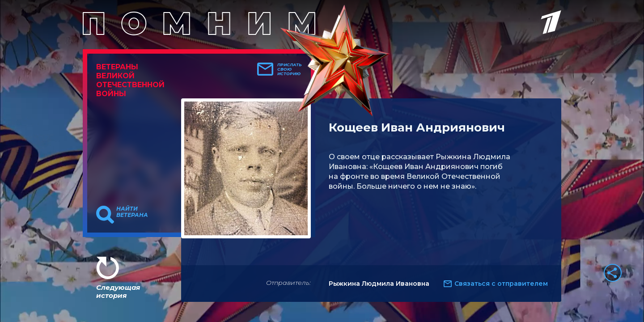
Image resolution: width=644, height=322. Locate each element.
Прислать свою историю (290, 69)
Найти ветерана (132, 212)
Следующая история (118, 291)
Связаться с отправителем (501, 284)
